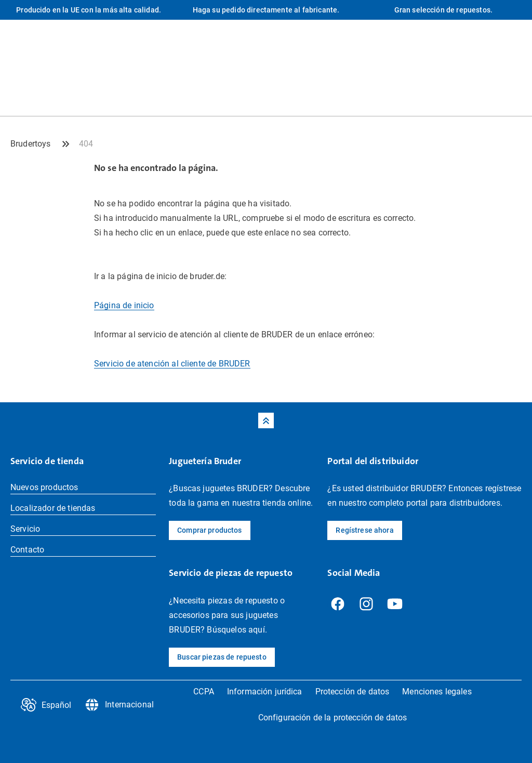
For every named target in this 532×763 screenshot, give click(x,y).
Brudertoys (31, 144)
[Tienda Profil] (514, 95)
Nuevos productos (44, 487)
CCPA (204, 692)
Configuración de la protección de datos (332, 718)
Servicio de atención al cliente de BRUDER (172, 364)
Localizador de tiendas (53, 508)
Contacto (27, 550)
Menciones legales (437, 692)
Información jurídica (265, 692)
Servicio (25, 529)
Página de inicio (124, 305)
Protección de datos (353, 692)
